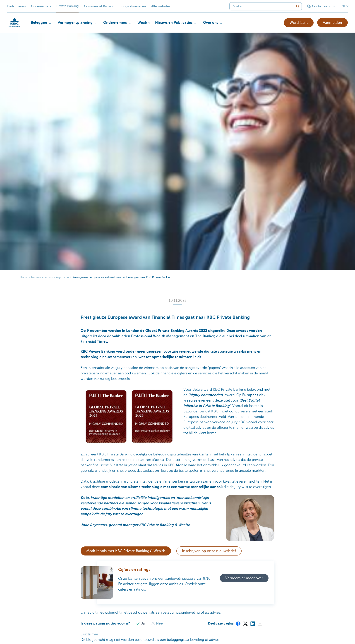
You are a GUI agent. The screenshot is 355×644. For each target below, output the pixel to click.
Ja (141, 623)
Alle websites (161, 6)
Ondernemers (41, 6)
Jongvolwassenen (133, 6)
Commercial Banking (99, 6)
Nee (157, 623)
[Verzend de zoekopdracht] (298, 6)
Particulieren (16, 6)
